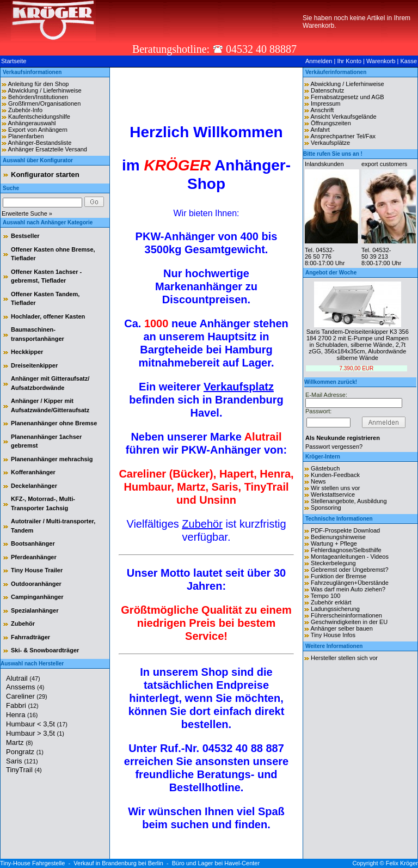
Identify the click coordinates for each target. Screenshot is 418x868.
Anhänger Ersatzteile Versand (47, 149)
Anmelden (319, 61)
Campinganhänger (37, 597)
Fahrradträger (30, 637)
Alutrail (23, 678)
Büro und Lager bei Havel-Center (216, 863)
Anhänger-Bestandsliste (39, 143)
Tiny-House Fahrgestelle (32, 863)
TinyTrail (24, 770)
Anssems (25, 687)
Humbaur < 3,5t (37, 724)
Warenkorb (381, 61)
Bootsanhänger (33, 543)
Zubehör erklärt (331, 602)
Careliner (27, 696)
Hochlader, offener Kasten (48, 316)
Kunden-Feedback (335, 475)
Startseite (14, 61)
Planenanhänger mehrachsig (52, 459)
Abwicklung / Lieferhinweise (44, 90)
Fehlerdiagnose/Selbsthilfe (346, 550)
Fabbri (22, 705)
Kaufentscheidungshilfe (39, 117)
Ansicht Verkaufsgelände (343, 117)
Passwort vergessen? (334, 447)
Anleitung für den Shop (38, 84)
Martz (19, 742)
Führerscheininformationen (346, 615)
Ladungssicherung (335, 609)
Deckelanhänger (34, 486)
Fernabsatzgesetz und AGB (348, 97)
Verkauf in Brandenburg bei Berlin (118, 863)
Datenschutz (327, 90)
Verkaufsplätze (330, 143)
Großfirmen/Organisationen (44, 103)
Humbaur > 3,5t (35, 733)
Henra (22, 715)
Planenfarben (26, 136)
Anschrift (322, 110)
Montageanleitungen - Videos (350, 557)
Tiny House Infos (333, 635)
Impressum (325, 103)
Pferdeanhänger (34, 557)
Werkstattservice (333, 494)
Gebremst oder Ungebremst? (349, 570)
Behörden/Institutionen (38, 97)
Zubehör (23, 624)
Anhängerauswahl (32, 123)
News (318, 481)
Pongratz (25, 752)
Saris (22, 761)
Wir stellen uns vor (335, 488)
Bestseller (25, 236)
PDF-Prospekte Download (345, 530)
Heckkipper (27, 352)
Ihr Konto (349, 61)
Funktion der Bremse (339, 576)
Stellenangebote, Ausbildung (349, 501)
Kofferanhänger (33, 472)
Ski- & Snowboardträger (45, 650)
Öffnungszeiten (331, 123)
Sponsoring (326, 508)
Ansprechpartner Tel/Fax (343, 136)
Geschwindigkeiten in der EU (349, 622)
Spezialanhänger (35, 610)
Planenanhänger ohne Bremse (54, 423)
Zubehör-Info (25, 110)
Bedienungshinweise (338, 537)
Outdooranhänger (36, 584)
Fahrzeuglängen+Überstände (350, 583)
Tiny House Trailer (37, 570)
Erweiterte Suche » (27, 213)
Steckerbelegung (333, 563)
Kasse (408, 61)
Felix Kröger (402, 863)
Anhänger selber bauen (341, 628)
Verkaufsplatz (239, 387)
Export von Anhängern (38, 130)
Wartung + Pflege (334, 543)
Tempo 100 (325, 596)
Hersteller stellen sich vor (344, 658)
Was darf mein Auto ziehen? (348, 589)
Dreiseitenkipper (34, 365)
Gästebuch (325, 468)
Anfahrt (320, 130)
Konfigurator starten (45, 175)
